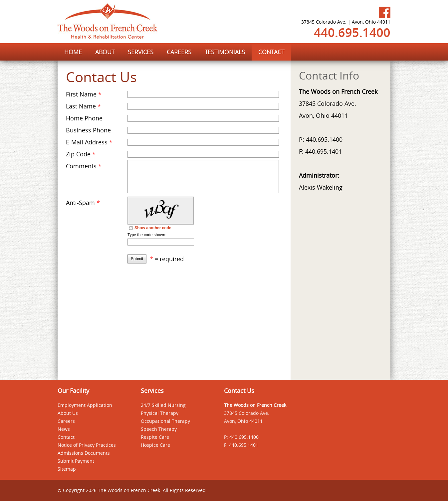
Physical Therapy (160, 413)
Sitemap (67, 469)
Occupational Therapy (165, 421)
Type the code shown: (147, 235)
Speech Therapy (159, 429)
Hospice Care (155, 445)
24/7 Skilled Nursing (163, 405)
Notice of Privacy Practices (87, 445)
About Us (68, 413)
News (64, 429)
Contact (66, 437)
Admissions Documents (84, 453)
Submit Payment (76, 461)
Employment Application (85, 405)
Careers (66, 421)
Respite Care (155, 437)
